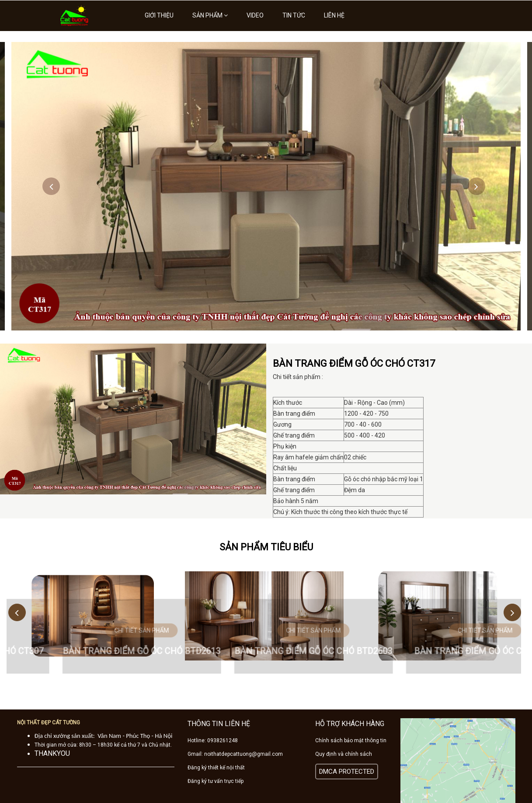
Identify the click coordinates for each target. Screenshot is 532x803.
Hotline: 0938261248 (213, 740)
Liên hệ (334, 15)
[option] (266, 186)
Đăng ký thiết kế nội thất (216, 768)
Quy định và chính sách (344, 754)
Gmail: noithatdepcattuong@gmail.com (235, 754)
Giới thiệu (159, 15)
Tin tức (294, 15)
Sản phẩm (210, 15)
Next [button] (476, 186)
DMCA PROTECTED (347, 772)
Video (255, 15)
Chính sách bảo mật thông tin (351, 740)
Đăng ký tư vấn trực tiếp (216, 781)
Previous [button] (51, 186)
